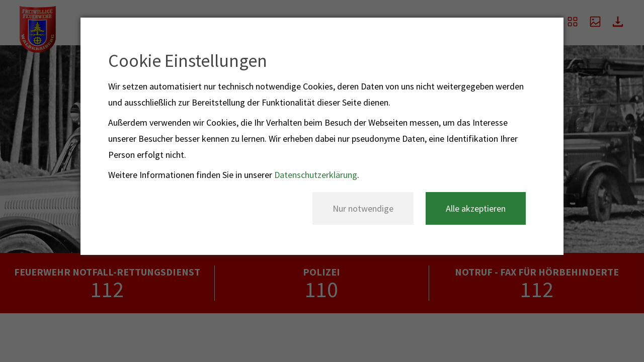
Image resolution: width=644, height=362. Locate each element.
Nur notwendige (363, 208)
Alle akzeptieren (476, 208)
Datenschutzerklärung (316, 175)
